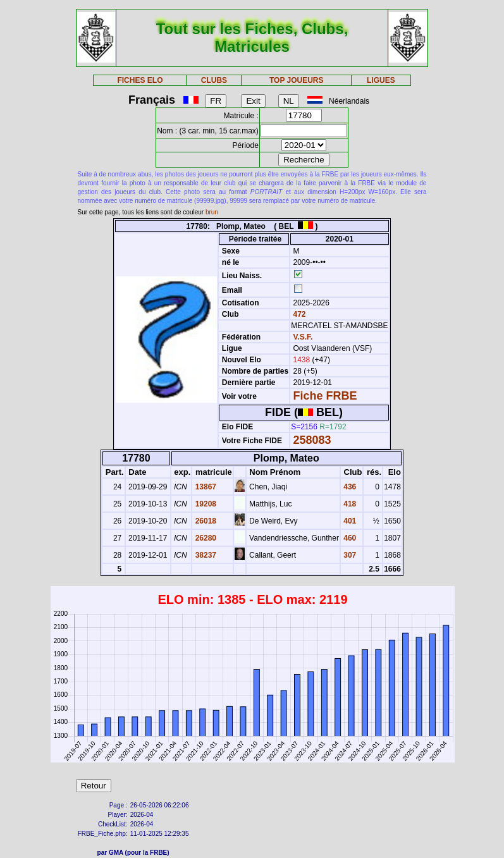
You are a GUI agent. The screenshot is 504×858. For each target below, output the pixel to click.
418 (349, 504)
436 (349, 487)
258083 (312, 440)
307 (349, 555)
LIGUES (381, 80)
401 (349, 521)
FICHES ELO (140, 80)
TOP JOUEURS (297, 80)
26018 (205, 521)
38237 (205, 555)
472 (298, 314)
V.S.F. (303, 337)
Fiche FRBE (325, 396)
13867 (205, 487)
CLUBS (214, 80)
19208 (205, 504)
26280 (205, 538)
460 (349, 538)
